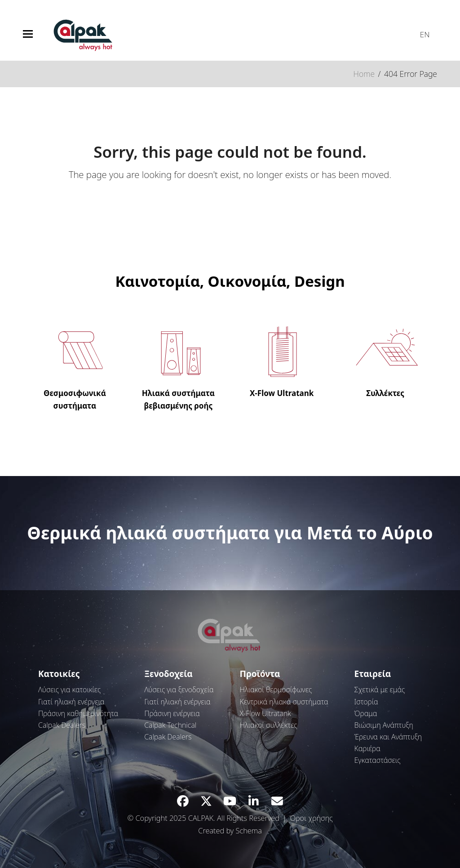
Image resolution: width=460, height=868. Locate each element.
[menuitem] (420, 32)
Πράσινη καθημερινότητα (78, 713)
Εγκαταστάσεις (378, 760)
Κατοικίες (59, 674)
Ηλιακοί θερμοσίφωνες (276, 690)
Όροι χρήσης (311, 818)
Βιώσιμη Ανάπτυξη (384, 725)
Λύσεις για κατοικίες (69, 690)
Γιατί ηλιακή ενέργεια (71, 702)
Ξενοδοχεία (168, 674)
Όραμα (366, 713)
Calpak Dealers (62, 725)
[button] (28, 34)
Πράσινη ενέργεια (172, 713)
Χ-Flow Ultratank (265, 713)
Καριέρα (367, 748)
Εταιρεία (373, 674)
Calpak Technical (170, 725)
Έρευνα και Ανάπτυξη (388, 737)
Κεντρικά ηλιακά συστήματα (284, 702)
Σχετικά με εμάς (380, 690)
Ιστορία (366, 702)
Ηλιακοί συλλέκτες (269, 725)
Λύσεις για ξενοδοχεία (179, 690)
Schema (248, 830)
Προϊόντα (260, 674)
